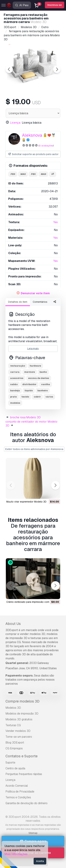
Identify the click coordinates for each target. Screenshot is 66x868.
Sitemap (33, 833)
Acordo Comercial (17, 786)
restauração (18, 366)
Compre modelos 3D (22, 701)
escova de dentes (39, 378)
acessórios (17, 378)
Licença (10, 780)
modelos (15, 403)
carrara (15, 372)
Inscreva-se (55, 5)
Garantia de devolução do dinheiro (26, 803)
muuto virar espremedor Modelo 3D (26, 502)
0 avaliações (46, 146)
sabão (14, 384)
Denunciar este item (35, 293)
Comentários (40, 302)
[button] (55, 485)
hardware (35, 366)
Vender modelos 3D (18, 731)
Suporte (10, 763)
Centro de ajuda (15, 768)
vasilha (46, 384)
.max (23, 174)
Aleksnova (32, 135)
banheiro (43, 391)
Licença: (16, 123)
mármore (30, 372)
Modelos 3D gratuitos (19, 719)
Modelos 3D (13, 708)
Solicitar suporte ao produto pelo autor (33, 154)
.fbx (13, 174)
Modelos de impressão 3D (22, 714)
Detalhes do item (18, 302)
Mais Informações (16, 854)
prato (13, 397)
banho (43, 372)
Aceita (40, 861)
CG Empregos (14, 748)
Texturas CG (13, 725)
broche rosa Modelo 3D (25, 417)
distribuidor (29, 384)
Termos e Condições (18, 797)
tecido (25, 397)
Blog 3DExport (15, 743)
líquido (29, 391)
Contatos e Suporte (21, 756)
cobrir (37, 397)
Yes (56, 222)
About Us (13, 624)
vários (49, 397)
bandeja (15, 391)
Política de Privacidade (20, 792)
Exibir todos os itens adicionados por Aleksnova (34, 449)
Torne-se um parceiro (19, 737)
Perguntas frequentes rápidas (24, 774)
